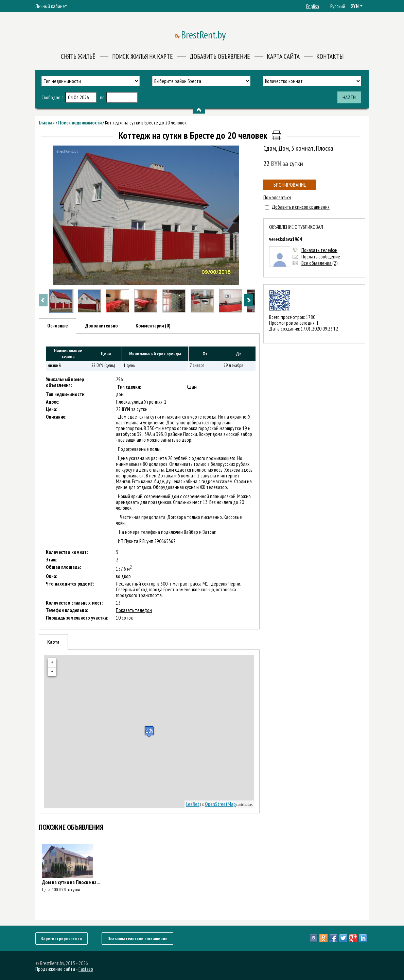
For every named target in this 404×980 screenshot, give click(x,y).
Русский (338, 6)
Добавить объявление (220, 56)
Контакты (330, 56)
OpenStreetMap (220, 804)
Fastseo (86, 969)
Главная (47, 123)
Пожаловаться (277, 197)
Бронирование (290, 185)
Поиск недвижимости (80, 123)
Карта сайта (283, 56)
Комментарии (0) (153, 326)
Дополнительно (102, 326)
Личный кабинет (51, 6)
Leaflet (193, 804)
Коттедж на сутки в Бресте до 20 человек (146, 123)
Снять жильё (78, 56)
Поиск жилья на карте (143, 56)
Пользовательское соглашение (137, 939)
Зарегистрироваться (62, 939)
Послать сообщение (321, 257)
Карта (53, 642)
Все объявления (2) (319, 263)
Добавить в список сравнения (301, 207)
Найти (349, 97)
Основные (57, 326)
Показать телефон (319, 250)
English (313, 6)
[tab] (57, 326)
